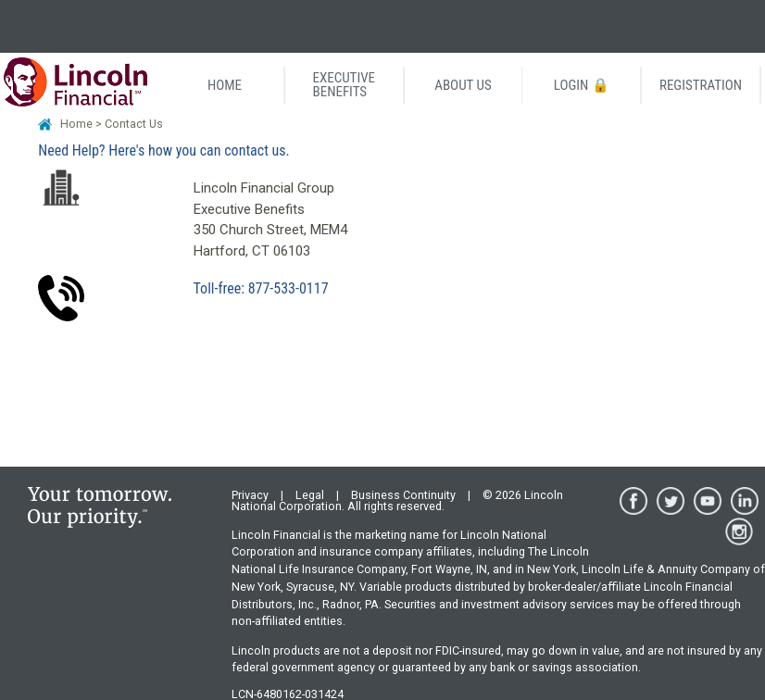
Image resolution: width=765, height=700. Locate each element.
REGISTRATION (701, 85)
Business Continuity (403, 495)
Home (76, 124)
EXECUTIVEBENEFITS (344, 85)
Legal (310, 495)
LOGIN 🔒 (582, 85)
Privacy (250, 495)
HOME (225, 85)
